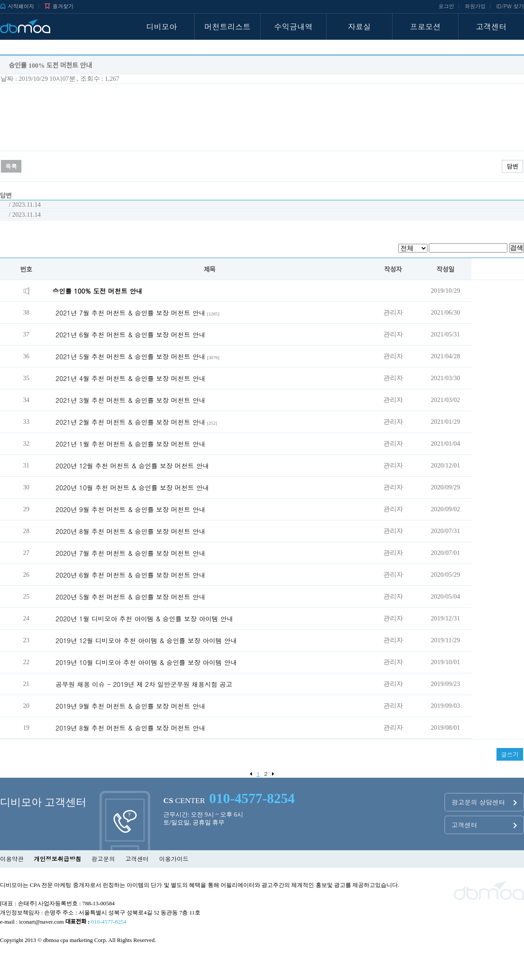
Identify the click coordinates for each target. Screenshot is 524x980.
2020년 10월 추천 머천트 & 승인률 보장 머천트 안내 (132, 487)
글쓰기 (510, 754)
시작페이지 (17, 6)
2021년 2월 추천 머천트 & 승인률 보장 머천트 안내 (130, 422)
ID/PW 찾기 (510, 6)
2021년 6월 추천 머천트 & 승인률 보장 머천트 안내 (130, 334)
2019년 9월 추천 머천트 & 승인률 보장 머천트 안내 (130, 706)
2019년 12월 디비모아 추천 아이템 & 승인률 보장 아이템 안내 (146, 640)
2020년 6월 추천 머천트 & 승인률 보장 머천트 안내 (130, 575)
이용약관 (12, 859)
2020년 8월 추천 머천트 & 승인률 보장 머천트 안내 (130, 531)
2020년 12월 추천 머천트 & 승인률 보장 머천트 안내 (132, 466)
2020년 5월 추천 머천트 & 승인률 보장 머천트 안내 (130, 597)
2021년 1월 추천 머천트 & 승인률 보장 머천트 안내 (130, 444)
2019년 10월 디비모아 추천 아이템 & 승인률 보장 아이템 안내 (146, 662)
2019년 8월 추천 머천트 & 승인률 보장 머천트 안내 (130, 728)
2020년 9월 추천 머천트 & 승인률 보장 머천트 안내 (130, 509)
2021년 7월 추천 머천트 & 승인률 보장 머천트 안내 (130, 313)
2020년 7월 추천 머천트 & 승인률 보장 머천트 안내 (130, 553)
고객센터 (484, 825)
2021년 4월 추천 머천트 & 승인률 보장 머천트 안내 (130, 378)
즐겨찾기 (59, 6)
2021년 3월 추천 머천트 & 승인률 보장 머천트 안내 (130, 400)
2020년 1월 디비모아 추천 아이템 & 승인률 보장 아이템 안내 (144, 618)
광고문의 (103, 859)
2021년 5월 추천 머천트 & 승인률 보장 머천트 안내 (130, 356)
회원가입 (475, 6)
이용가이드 (174, 859)
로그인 (446, 6)
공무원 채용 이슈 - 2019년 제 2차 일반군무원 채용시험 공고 (144, 684)
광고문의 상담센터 (484, 802)
